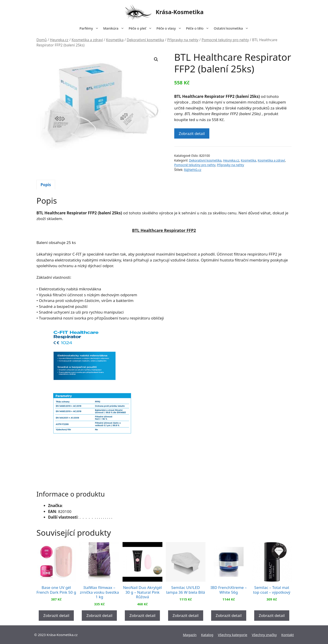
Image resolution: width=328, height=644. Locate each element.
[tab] (46, 185)
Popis (46, 185)
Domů (42, 40)
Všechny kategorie (233, 635)
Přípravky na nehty (183, 40)
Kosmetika (115, 40)
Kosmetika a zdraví (87, 40)
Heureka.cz (59, 40)
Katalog (207, 635)
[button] (156, 59)
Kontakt (288, 635)
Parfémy (90, 28)
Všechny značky (264, 635)
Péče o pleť (141, 28)
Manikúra (115, 28)
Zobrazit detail (192, 133)
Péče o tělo (199, 28)
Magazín (190, 635)
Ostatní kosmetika (232, 28)
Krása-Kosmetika (180, 12)
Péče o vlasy (170, 28)
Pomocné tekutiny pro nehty (225, 40)
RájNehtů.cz (193, 170)
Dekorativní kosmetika (145, 40)
